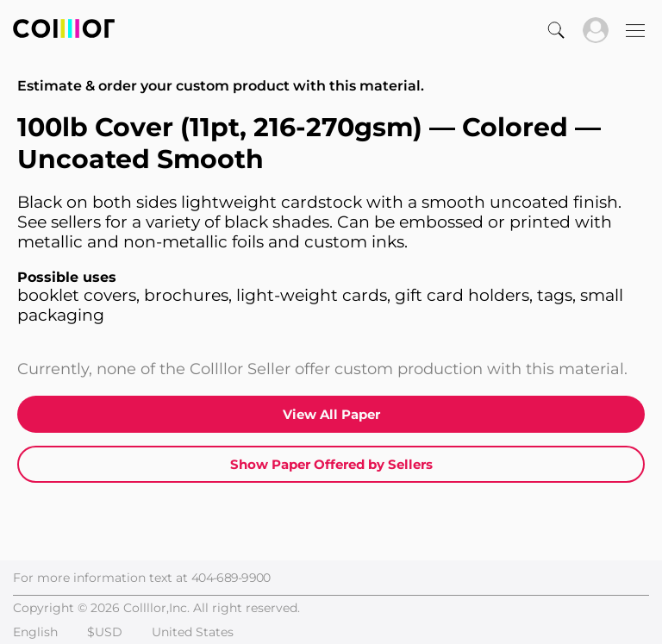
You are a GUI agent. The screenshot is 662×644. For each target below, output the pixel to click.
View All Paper (331, 414)
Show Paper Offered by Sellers (331, 464)
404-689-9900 (231, 578)
